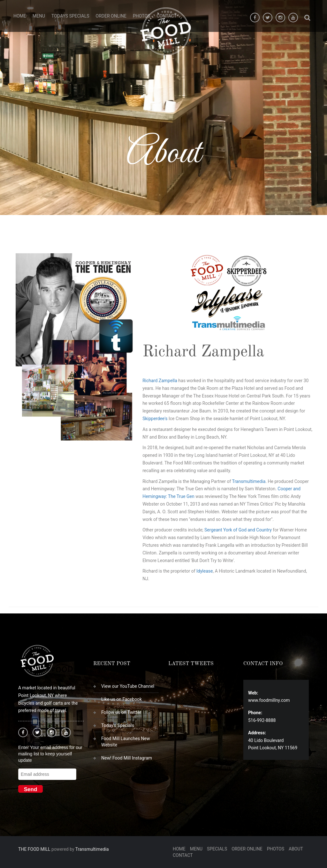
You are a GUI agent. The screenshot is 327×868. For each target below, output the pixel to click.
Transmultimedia (249, 481)
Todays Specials (70, 16)
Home (20, 16)
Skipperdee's (155, 419)
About (296, 849)
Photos (276, 849)
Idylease (205, 571)
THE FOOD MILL (34, 849)
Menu (39, 16)
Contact (183, 855)
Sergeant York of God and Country (238, 530)
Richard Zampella (160, 381)
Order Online (111, 16)
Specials (217, 849)
